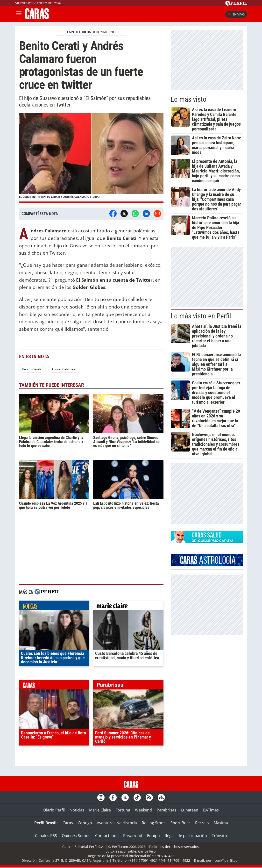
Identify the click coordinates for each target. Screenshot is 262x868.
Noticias (77, 810)
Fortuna (123, 810)
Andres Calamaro (64, 369)
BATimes (211, 810)
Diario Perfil (54, 810)
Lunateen (190, 810)
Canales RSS (46, 836)
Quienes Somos (76, 836)
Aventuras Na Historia (117, 823)
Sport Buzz (180, 823)
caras (54, 686)
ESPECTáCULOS (79, 32)
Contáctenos (107, 836)
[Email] (157, 214)
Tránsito (219, 836)
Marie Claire (100, 810)
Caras (68, 823)
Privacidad (133, 836)
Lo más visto (189, 99)
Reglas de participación (186, 836)
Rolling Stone (154, 823)
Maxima (221, 823)
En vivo (236, 14)
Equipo (153, 836)
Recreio (202, 823)
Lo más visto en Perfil (201, 316)
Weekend (143, 810)
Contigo (85, 823)
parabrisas (128, 686)
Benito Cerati (32, 369)
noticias (54, 607)
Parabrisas (166, 810)
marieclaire (128, 607)
